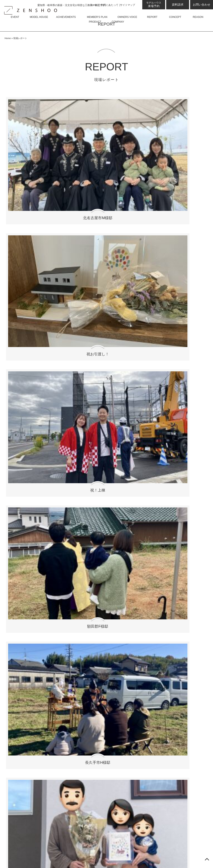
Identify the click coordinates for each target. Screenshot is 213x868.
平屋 (70, 610)
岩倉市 (105, 402)
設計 (19, 766)
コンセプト (18, 750)
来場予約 (154, 4)
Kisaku (146, 448)
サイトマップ (128, 5)
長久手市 (65, 296)
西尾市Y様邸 (132, 248)
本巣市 (146, 313)
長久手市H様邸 (30, 196)
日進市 (24, 402)
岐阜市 (105, 361)
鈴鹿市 (146, 345)
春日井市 (105, 386)
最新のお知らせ (22, 594)
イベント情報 (20, 586)
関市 (24, 345)
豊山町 (105, 337)
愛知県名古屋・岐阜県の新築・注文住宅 (145, 857)
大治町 (24, 329)
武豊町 (24, 378)
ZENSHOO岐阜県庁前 (32, 679)
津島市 (65, 337)
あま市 (105, 410)
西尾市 (65, 361)
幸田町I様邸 (183, 248)
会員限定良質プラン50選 (28, 727)
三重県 (146, 378)
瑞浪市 (105, 345)
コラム (20, 602)
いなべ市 (146, 296)
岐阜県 (105, 378)
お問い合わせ (202, 5)
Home (93, 5)
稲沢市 (24, 394)
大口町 (105, 313)
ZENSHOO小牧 (27, 687)
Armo (70, 602)
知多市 (65, 386)
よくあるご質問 (78, 626)
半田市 (146, 361)
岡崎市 (146, 337)
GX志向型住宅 (26, 782)
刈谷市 (105, 296)
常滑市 (146, 402)
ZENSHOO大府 (27, 695)
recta (106, 448)
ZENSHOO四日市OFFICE (35, 656)
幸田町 (146, 304)
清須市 (24, 386)
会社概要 (73, 642)
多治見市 (105, 369)
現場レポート (20, 743)
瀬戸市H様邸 (81, 196)
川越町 (65, 353)
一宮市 (146, 394)
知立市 (24, 321)
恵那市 (105, 321)
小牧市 (105, 394)
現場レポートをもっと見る (107, 268)
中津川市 (24, 369)
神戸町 (24, 353)
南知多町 (65, 304)
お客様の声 (18, 735)
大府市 (146, 329)
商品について (71, 586)
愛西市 (24, 418)
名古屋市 (65, 378)
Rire (24, 456)
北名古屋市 (24, 296)
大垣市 (105, 353)
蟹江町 (65, 410)
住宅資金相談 (25, 798)
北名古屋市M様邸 (30, 144)
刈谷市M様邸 (81, 248)
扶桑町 (65, 321)
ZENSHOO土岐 (27, 664)
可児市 (65, 329)
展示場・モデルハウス (27, 626)
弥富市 (146, 410)
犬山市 (146, 369)
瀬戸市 (65, 402)
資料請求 (178, 5)
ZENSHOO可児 (27, 672)
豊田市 (65, 345)
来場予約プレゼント (30, 634)
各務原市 (65, 369)
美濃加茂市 (24, 361)
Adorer (65, 456)
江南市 (146, 386)
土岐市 (146, 321)
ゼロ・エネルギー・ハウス (35, 790)
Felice (24, 448)
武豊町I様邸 (132, 196)
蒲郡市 (24, 410)
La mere (106, 456)
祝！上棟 (132, 144)
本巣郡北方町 (146, 353)
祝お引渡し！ (81, 144)
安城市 (65, 313)
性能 (19, 774)
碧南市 (24, 313)
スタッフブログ (22, 618)
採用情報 (73, 650)
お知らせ (22, 610)
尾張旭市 (65, 394)
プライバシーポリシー (78, 673)
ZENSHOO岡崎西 (29, 711)
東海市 (24, 304)
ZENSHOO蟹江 (27, 703)
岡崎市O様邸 (183, 196)
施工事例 (17, 719)
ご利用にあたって (108, 5)
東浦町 (105, 329)
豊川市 (105, 304)
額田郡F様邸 (183, 144)
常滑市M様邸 (30, 248)
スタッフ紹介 (76, 634)
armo (65, 448)
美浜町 (24, 337)
